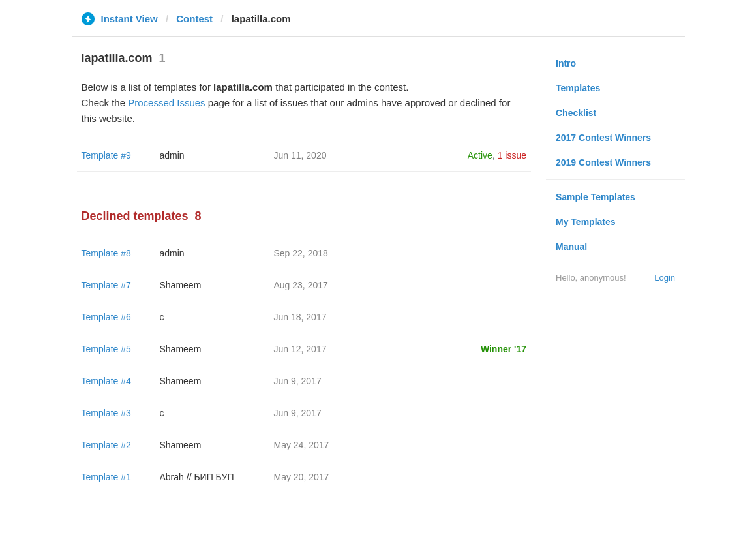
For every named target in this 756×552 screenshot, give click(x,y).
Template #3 (106, 413)
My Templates (586, 222)
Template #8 (106, 253)
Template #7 (106, 285)
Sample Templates (596, 197)
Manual (571, 247)
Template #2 (106, 445)
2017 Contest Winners (603, 138)
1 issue (512, 155)
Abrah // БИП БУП (197, 477)
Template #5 (106, 349)
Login (665, 278)
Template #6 (106, 317)
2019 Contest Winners (603, 162)
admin (172, 155)
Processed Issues (166, 103)
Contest (194, 19)
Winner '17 (504, 349)
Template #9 (106, 155)
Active (480, 155)
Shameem (181, 285)
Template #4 (106, 381)
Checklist (576, 113)
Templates (578, 88)
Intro (566, 63)
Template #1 (106, 477)
